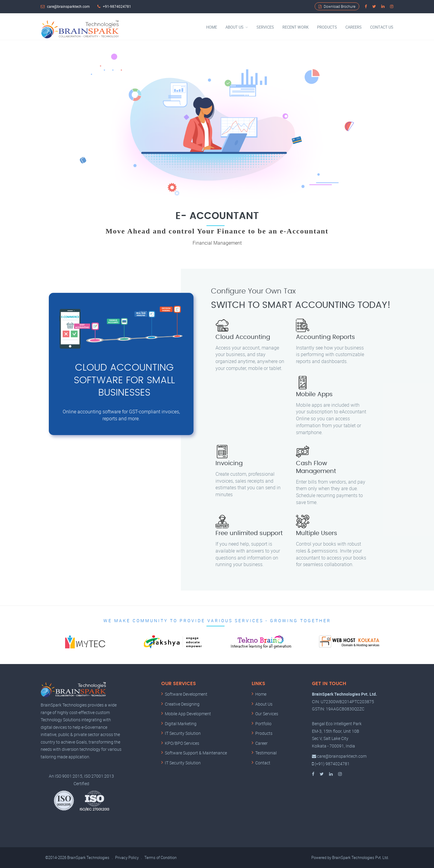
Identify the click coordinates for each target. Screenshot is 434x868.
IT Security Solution (183, 733)
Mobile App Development (188, 714)
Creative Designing (182, 704)
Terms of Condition (160, 858)
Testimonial (266, 753)
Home (212, 27)
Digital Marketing (181, 724)
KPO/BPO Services (182, 743)
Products (327, 27)
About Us (234, 27)
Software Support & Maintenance (196, 753)
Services (265, 27)
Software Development (186, 694)
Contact (263, 763)
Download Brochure (337, 6)
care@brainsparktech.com (68, 6)
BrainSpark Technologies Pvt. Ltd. (360, 858)
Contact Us (382, 27)
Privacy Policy (127, 858)
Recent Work (296, 27)
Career (261, 743)
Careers (354, 27)
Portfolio (263, 724)
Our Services (267, 714)
